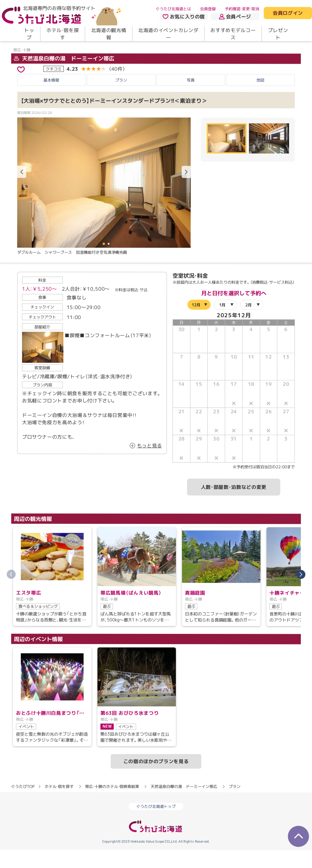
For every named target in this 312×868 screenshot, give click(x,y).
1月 (222, 323)
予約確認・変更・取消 (242, 9)
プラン (121, 98)
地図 (260, 98)
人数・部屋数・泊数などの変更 (234, 505)
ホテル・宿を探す (63, 34)
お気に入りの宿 (184, 17)
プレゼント (278, 34)
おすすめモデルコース (233, 34)
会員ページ (235, 17)
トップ (29, 34)
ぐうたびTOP (23, 805)
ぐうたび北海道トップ (156, 824)
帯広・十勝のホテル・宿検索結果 (112, 805)
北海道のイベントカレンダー (168, 34)
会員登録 (208, 9)
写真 (191, 98)
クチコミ (54, 87)
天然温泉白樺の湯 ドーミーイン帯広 (64, 77)
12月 (196, 323)
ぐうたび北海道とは (173, 9)
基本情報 (51, 98)
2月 (248, 323)
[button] (186, 190)
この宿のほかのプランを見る (156, 779)
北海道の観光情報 (109, 34)
